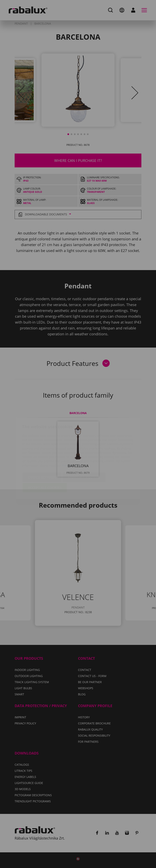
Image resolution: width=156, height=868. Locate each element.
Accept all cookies (45, 464)
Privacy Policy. (72, 441)
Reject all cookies (84, 453)
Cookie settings (42, 453)
